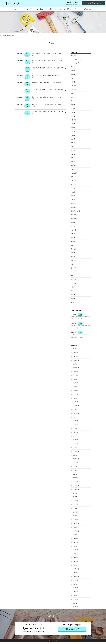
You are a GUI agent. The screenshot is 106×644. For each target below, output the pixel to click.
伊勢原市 (74, 93)
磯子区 (73, 233)
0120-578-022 (73, 2)
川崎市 (73, 135)
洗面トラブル (75, 188)
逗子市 (73, 279)
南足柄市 (74, 104)
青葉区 (73, 306)
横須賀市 (74, 173)
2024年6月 (75, 436)
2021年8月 (75, 500)
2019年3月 (75, 607)
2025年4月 (75, 398)
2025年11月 (76, 371)
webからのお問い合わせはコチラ (94, 3)
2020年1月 (75, 572)
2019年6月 (75, 595)
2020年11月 (76, 535)
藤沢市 (73, 264)
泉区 (72, 184)
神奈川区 (74, 237)
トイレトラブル (75, 70)
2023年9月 (75, 470)
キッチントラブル (76, 67)
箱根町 (73, 245)
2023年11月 (76, 462)
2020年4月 (75, 561)
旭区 (72, 154)
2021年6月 (75, 508)
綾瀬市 (73, 249)
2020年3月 (75, 565)
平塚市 (73, 139)
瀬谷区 (73, 211)
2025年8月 (75, 383)
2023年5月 (75, 474)
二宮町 (73, 89)
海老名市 (74, 192)
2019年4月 (75, 603)
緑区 (72, 252)
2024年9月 (75, 424)
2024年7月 (75, 432)
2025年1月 (75, 409)
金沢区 (73, 294)
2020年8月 (75, 546)
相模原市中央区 (75, 218)
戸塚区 (73, 150)
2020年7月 (75, 550)
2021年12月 (76, 493)
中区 (72, 85)
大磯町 (73, 120)
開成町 (73, 302)
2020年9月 (75, 542)
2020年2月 (75, 569)
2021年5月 (75, 512)
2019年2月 (75, 610)
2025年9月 (75, 379)
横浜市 (73, 169)
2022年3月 (75, 489)
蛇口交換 (74, 268)
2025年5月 (75, 394)
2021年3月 (75, 519)
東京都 (73, 158)
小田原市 (74, 127)
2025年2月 (75, 405)
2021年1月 (75, 527)
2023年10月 (76, 466)
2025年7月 (75, 387)
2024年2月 (75, 451)
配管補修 (74, 290)
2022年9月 (75, 481)
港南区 (73, 203)
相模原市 (74, 215)
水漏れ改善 (74, 180)
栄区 (72, 165)
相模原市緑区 (75, 226)
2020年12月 (76, 531)
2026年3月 (75, 360)
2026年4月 (75, 356)
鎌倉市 (73, 298)
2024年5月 (75, 440)
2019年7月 (75, 591)
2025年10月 (76, 375)
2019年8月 (75, 588)
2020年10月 (76, 538)
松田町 (73, 161)
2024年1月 (75, 455)
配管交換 (74, 287)
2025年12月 (76, 368)
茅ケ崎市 (74, 256)
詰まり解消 (74, 275)
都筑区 (73, 283)
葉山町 (73, 260)
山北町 (73, 131)
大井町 (73, 112)
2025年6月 (75, 390)
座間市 (73, 142)
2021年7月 (75, 504)
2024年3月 (75, 447)
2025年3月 (75, 402)
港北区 (73, 199)
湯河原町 (74, 207)
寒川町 (73, 123)
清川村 (73, 196)
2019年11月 (76, 580)
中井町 (73, 82)
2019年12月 (76, 576)
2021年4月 (75, 516)
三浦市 (73, 78)
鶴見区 (73, 309)
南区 (72, 101)
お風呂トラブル (75, 63)
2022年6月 (75, 485)
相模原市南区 (75, 222)
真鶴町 (73, 230)
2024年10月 (76, 421)
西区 (72, 271)
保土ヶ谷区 (74, 97)
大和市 (73, 116)
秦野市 (73, 241)
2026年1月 (75, 364)
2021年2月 (75, 523)
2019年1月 (75, 614)
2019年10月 (76, 584)
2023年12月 (76, 459)
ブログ (9, 35)
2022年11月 (76, 478)
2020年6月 (75, 553)
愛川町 (73, 146)
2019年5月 (75, 599)
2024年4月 (75, 443)
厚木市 (73, 108)
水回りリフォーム (76, 177)
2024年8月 (75, 428)
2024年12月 (76, 413)
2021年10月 (76, 497)
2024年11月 (76, 417)
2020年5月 (75, 557)
